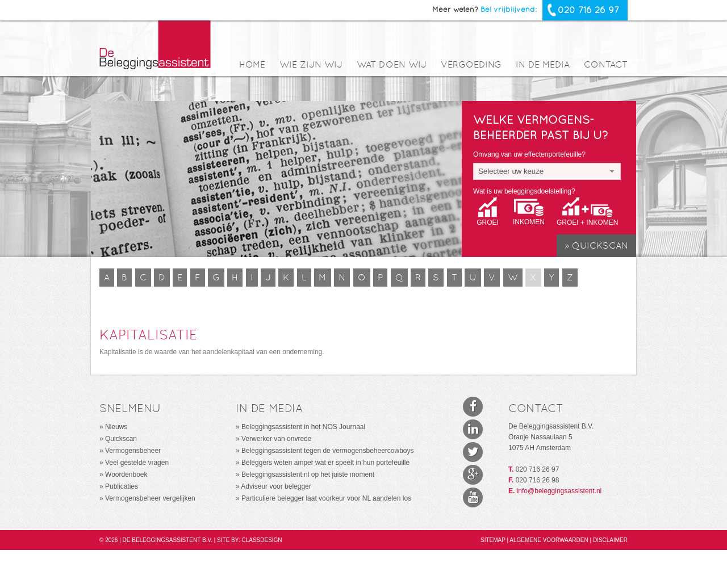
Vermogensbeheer (133, 451)
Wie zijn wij (311, 65)
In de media (543, 65)
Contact (606, 65)
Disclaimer (610, 540)
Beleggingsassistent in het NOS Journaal (303, 427)
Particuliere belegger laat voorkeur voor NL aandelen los (326, 498)
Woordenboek (126, 474)
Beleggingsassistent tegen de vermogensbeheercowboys (328, 451)
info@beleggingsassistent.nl (559, 491)
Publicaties (122, 486)
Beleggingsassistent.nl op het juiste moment (308, 474)
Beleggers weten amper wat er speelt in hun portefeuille (325, 463)
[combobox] (547, 171)
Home (252, 65)
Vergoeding (471, 65)
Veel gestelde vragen (137, 463)
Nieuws (116, 427)
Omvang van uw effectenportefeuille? (529, 154)
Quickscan (121, 439)
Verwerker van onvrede (276, 439)
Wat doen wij (392, 65)
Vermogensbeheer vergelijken (150, 498)
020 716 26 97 (588, 10)
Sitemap (494, 540)
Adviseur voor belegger (276, 486)
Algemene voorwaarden (550, 540)
